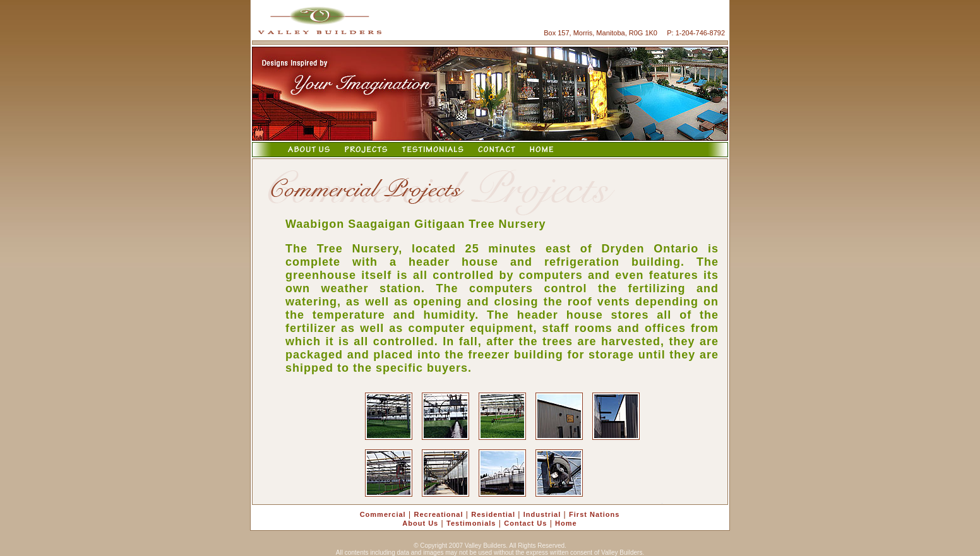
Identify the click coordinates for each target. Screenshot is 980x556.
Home (566, 523)
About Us (420, 523)
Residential (493, 514)
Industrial (542, 514)
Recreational (438, 514)
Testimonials (471, 523)
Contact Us (525, 523)
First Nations (594, 514)
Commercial (383, 514)
